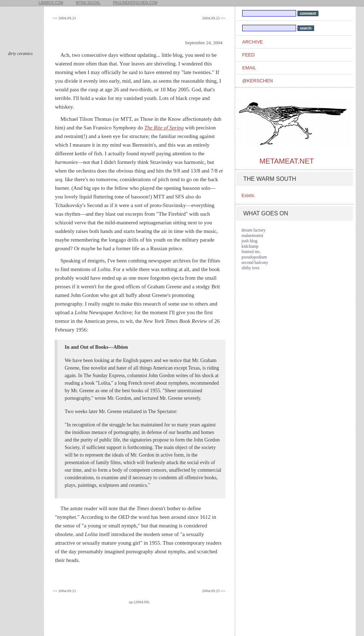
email (249, 68)
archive (253, 42)
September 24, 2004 (204, 43)
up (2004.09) (139, 602)
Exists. (248, 195)
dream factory (254, 230)
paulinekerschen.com (135, 3)
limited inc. (251, 252)
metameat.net (287, 161)
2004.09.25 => (214, 18)
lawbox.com (51, 3)
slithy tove (250, 268)
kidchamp (250, 246)
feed (248, 55)
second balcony (255, 262)
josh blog (249, 241)
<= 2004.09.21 (64, 18)
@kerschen (257, 81)
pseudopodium (254, 257)
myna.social (88, 3)
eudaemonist (252, 235)
